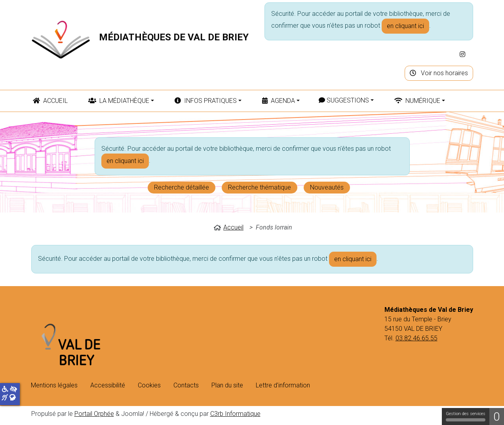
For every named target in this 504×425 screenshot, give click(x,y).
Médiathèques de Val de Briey (174, 37)
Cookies (149, 385)
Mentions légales (54, 385)
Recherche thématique (260, 187)
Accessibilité (108, 385)
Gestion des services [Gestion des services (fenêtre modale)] (466, 416)
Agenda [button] (279, 101)
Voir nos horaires (439, 73)
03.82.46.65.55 (417, 338)
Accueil (50, 101)
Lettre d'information (283, 385)
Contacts (186, 385)
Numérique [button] (417, 101)
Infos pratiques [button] (206, 101)
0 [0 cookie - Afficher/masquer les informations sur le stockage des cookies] (497, 416)
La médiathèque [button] (119, 101)
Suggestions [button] (344, 100)
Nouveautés (327, 187)
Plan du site (227, 385)
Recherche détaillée (182, 187)
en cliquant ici (405, 26)
